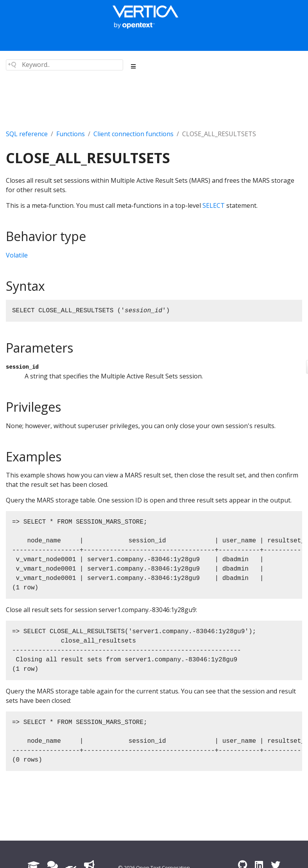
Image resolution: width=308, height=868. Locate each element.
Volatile (17, 255)
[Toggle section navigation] (133, 67)
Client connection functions (133, 134)
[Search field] (64, 65)
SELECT (214, 205)
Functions (71, 134)
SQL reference (27, 134)
